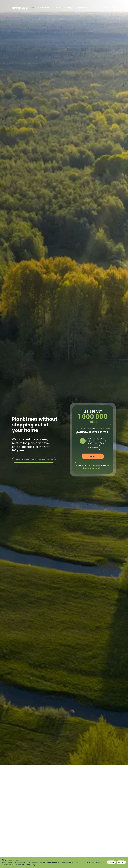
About (57, 8)
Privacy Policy (30, 865)
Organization (83, 8)
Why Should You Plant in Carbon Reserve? (34, 460)
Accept (111, 862)
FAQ (95, 8)
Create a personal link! (93, 468)
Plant (32, 8)
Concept (68, 8)
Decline (121, 862)
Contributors (44, 8)
